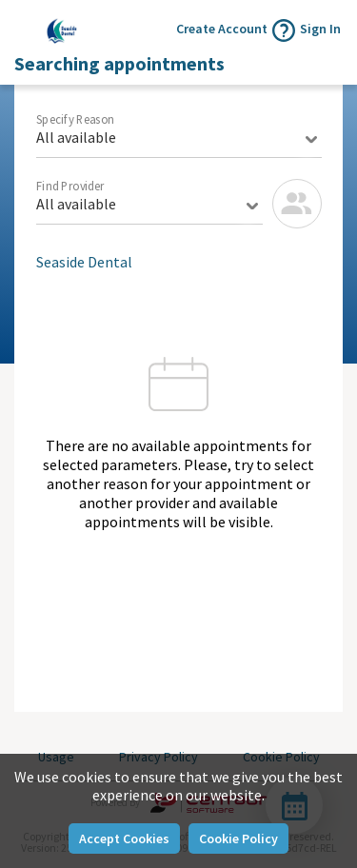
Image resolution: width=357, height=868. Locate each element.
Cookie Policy (238, 838)
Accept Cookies (124, 838)
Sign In (320, 29)
